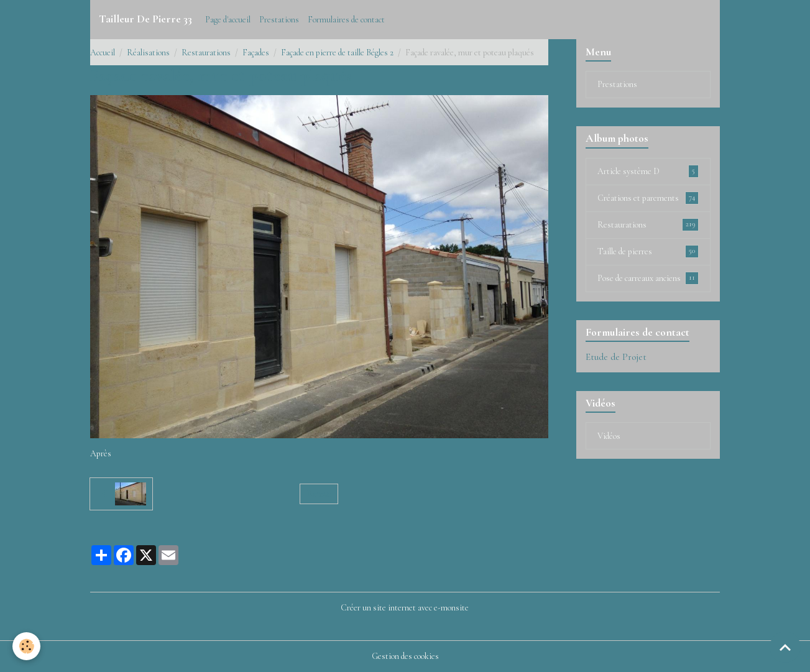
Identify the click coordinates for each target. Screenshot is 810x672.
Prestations (279, 20)
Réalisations (148, 53)
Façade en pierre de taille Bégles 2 (337, 53)
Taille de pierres (648, 251)
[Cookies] (26, 646)
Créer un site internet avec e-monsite (405, 608)
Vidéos (609, 436)
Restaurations (206, 53)
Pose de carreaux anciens (648, 278)
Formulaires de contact (346, 20)
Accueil (103, 53)
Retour (319, 494)
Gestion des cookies (405, 656)
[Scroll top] (785, 647)
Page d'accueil (228, 20)
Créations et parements (648, 198)
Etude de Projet (616, 357)
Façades (256, 53)
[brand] (145, 19)
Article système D (648, 171)
